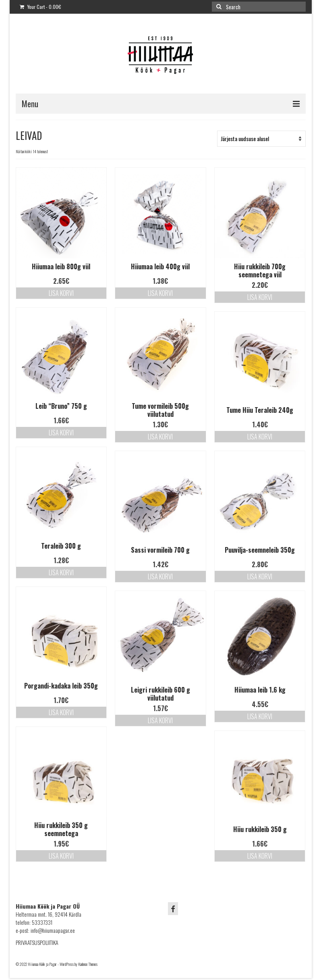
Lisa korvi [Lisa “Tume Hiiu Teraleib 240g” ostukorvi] (260, 437)
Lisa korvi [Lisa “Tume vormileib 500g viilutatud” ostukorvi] (160, 437)
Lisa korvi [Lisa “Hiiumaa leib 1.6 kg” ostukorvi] (260, 716)
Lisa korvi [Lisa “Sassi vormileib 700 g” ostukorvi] (160, 576)
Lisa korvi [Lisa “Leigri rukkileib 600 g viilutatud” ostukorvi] (160, 720)
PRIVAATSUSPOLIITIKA (37, 942)
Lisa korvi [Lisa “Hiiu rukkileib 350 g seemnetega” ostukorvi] (61, 856)
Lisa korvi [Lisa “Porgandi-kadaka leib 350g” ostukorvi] (61, 712)
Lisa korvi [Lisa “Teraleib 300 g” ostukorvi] (61, 572)
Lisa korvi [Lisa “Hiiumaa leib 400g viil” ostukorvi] (160, 293)
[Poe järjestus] (261, 139)
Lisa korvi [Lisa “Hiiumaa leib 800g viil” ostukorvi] (61, 293)
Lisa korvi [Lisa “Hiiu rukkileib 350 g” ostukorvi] (260, 856)
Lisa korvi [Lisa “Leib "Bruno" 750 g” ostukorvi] (61, 433)
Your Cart (40, 7)
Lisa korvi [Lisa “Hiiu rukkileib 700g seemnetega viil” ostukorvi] (260, 297)
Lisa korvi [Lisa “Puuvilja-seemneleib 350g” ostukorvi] (260, 576)
